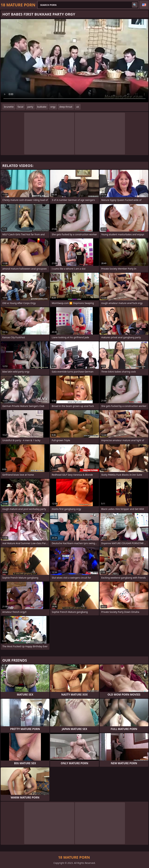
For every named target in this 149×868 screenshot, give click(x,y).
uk (78, 107)
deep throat (66, 107)
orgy (53, 107)
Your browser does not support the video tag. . (74, 61)
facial (21, 107)
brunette (9, 107)
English (144, 5)
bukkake (42, 107)
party (30, 107)
